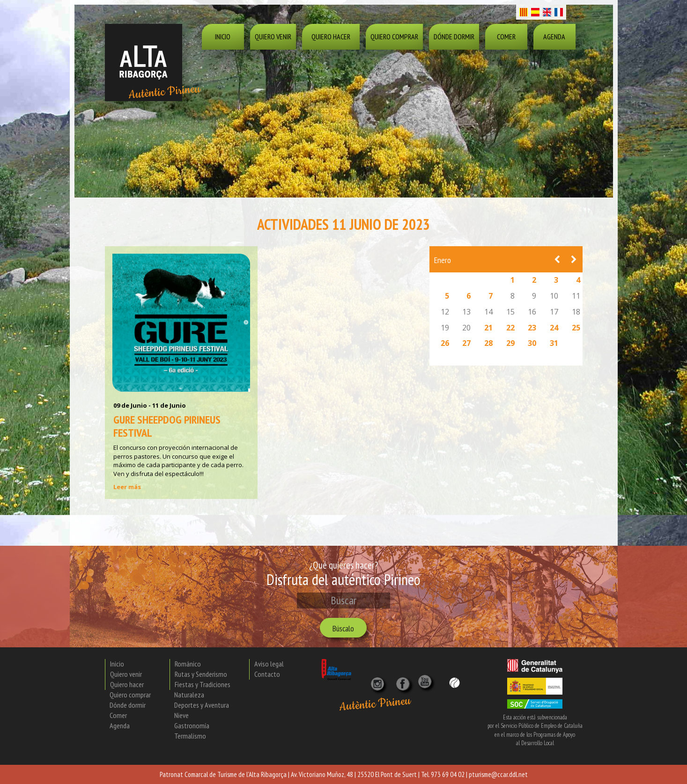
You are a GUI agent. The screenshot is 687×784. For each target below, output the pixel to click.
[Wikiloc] (454, 682)
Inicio (223, 37)
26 (445, 343)
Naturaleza (189, 695)
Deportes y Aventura (202, 705)
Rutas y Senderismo (201, 674)
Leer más (127, 487)
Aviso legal (269, 664)
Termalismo (190, 736)
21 (488, 328)
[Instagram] (378, 681)
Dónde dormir (454, 37)
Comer (506, 37)
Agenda (554, 37)
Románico (188, 664)
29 (510, 343)
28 (488, 343)
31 (554, 343)
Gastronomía (192, 725)
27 (466, 343)
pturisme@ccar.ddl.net (498, 774)
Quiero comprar (394, 37)
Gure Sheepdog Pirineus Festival (167, 426)
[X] (405, 681)
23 (532, 328)
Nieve (181, 715)
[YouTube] (426, 686)
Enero (443, 260)
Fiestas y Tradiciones (203, 684)
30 (532, 343)
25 (576, 328)
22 (510, 328)
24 (554, 328)
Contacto (267, 674)
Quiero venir (273, 37)
